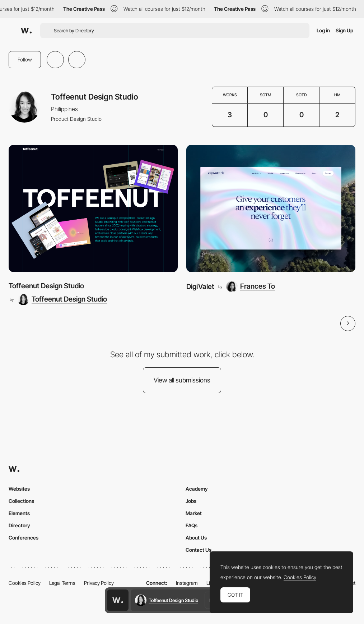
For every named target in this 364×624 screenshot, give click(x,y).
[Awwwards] (26, 31)
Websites (19, 489)
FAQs (192, 525)
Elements (19, 513)
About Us (196, 538)
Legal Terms (62, 583)
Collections (21, 501)
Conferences (24, 538)
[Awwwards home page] (118, 600)
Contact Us (199, 550)
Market (194, 513)
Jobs (191, 501)
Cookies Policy (25, 583)
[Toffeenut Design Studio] (93, 208)
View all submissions (182, 380)
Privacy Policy (99, 583)
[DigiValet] (271, 208)
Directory (19, 525)
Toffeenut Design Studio (46, 286)
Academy (197, 489)
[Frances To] (251, 286)
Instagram (187, 583)
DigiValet (200, 286)
